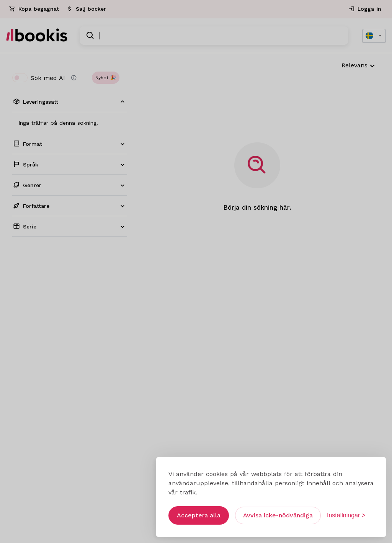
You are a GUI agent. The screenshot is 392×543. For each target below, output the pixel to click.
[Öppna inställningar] (346, 511)
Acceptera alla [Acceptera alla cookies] (199, 511)
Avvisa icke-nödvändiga (278, 511)
